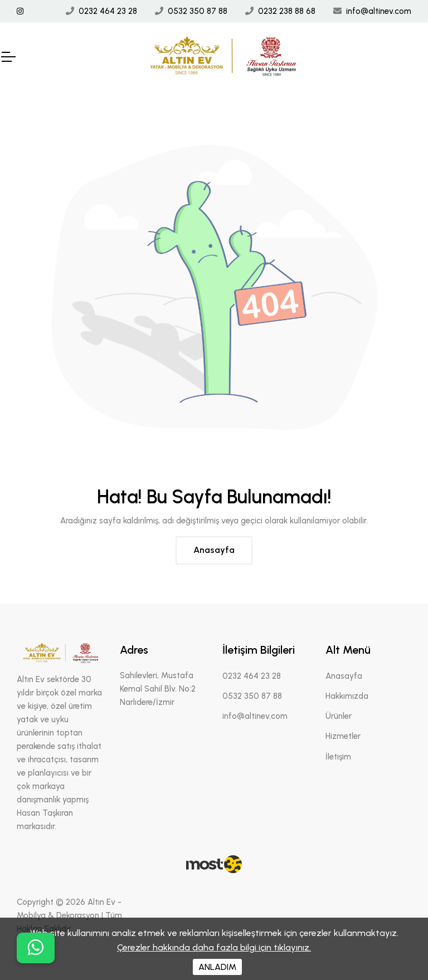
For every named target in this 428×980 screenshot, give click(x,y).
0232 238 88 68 (287, 11)
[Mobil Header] (8, 57)
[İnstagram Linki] (20, 11)
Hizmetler (343, 736)
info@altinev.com (379, 11)
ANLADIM (217, 967)
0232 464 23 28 (108, 11)
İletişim (338, 757)
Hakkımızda (347, 696)
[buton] (36, 948)
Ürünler (339, 716)
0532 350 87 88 (198, 11)
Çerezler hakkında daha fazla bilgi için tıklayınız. (214, 947)
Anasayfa (214, 550)
